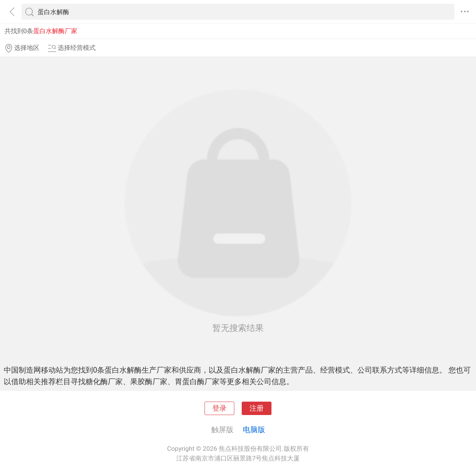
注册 (257, 408)
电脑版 (254, 430)
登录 (219, 408)
